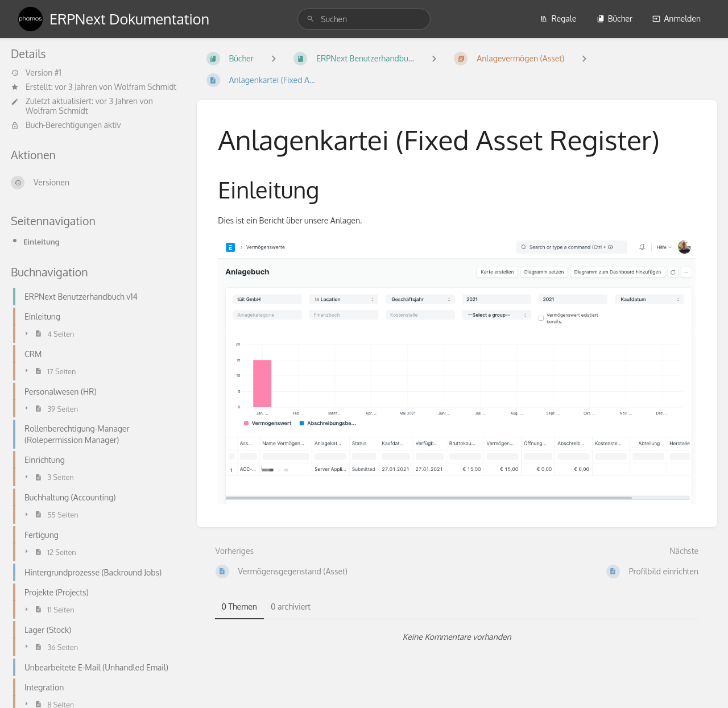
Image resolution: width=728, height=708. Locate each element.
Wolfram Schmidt (146, 87)
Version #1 (36, 73)
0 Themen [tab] (239, 606)
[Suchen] (311, 19)
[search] (364, 19)
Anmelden (677, 18)
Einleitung (42, 241)
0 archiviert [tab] (291, 606)
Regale (558, 18)
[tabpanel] (457, 637)
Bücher (615, 18)
